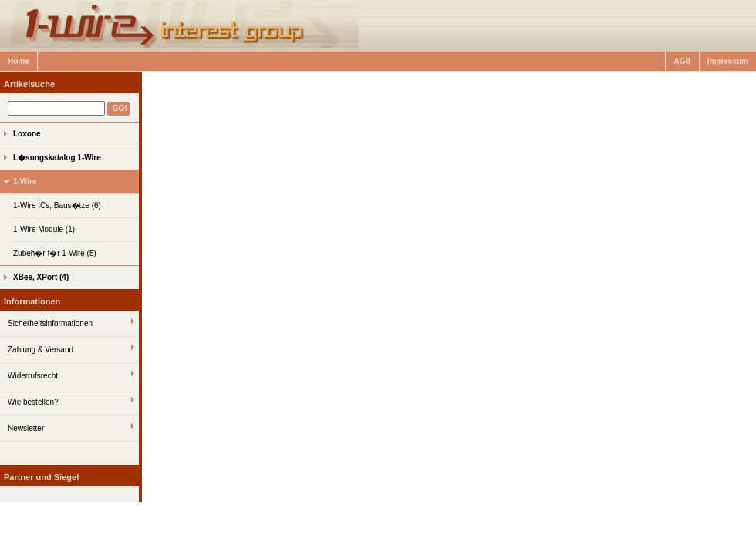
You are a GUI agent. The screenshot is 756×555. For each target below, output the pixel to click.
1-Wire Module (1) (44, 229)
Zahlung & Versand (40, 350)
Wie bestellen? (33, 402)
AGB (682, 61)
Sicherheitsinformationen (50, 323)
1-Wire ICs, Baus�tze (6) (57, 205)
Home (19, 61)
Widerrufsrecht (33, 376)
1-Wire (25, 182)
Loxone (27, 134)
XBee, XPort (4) (41, 277)
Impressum (728, 61)
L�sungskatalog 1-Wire (57, 158)
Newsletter (26, 428)
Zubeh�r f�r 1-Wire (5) (55, 253)
